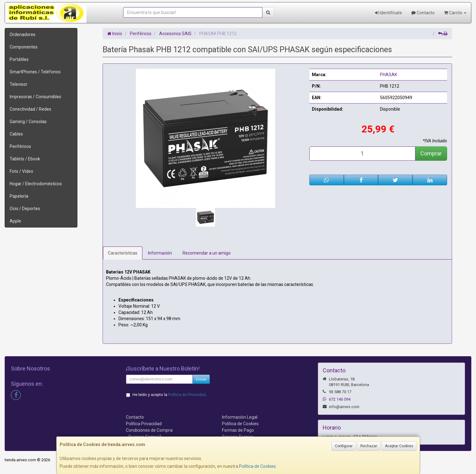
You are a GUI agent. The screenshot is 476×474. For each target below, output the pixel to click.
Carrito (455, 13)
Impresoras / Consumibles (35, 97)
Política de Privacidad (187, 395)
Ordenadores (23, 35)
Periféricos (20, 146)
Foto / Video (21, 171)
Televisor (18, 84)
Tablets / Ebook (25, 159)
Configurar (344, 446)
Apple (15, 221)
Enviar (201, 379)
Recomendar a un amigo (207, 253)
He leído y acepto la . (169, 395)
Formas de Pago (238, 430)
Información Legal (240, 417)
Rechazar (369, 446)
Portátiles (19, 59)
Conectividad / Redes (30, 109)
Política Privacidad (144, 424)
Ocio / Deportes (25, 209)
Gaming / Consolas (28, 122)
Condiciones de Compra (149, 430)
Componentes (24, 47)
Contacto (423, 13)
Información (160, 253)
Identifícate (388, 13)
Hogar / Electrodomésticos (36, 184)
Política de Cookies (257, 466)
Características (123, 253)
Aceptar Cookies (399, 446)
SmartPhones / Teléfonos (35, 72)
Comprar (431, 153)
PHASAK (388, 75)
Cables (16, 134)
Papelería (19, 196)
